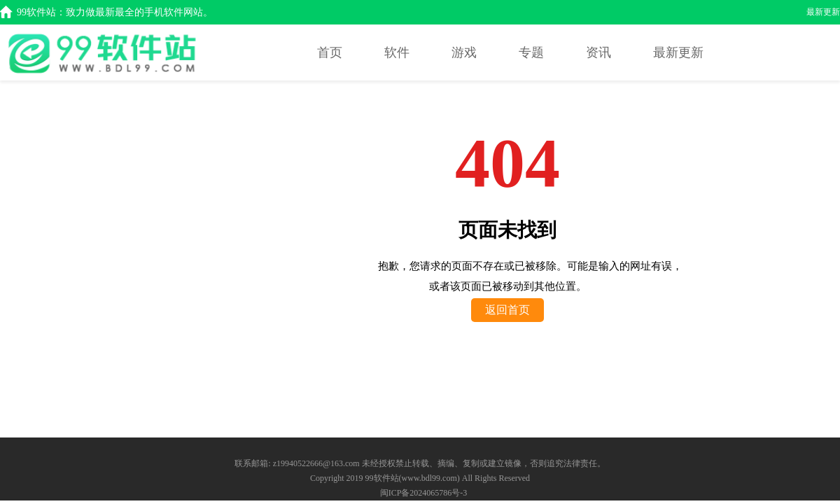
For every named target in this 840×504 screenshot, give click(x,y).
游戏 (464, 52)
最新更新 (823, 12)
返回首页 (507, 310)
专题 (531, 52)
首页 (330, 52)
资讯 (598, 52)
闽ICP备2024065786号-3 (424, 493)
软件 (397, 52)
